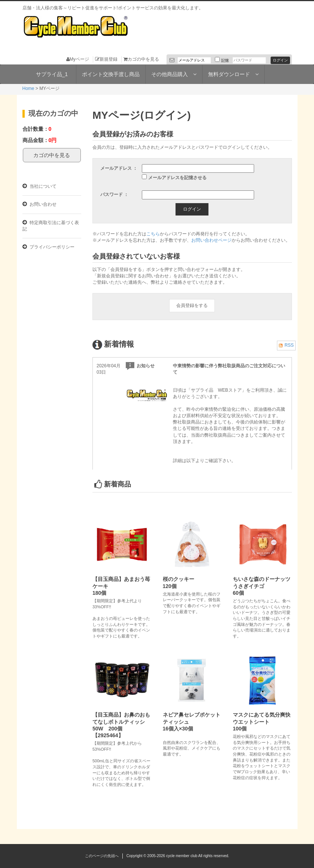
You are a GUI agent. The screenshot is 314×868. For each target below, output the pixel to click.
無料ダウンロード (233, 74)
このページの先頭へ (102, 856)
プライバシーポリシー (48, 247)
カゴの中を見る (141, 59)
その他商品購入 (174, 74)
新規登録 (106, 59)
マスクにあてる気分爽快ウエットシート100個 (262, 721)
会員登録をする (192, 305)
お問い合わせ (39, 204)
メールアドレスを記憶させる (177, 178)
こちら (153, 234)
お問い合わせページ (211, 240)
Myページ (78, 59)
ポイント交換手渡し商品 (111, 74)
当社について (39, 186)
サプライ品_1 (52, 74)
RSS (286, 345)
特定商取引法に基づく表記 (51, 226)
